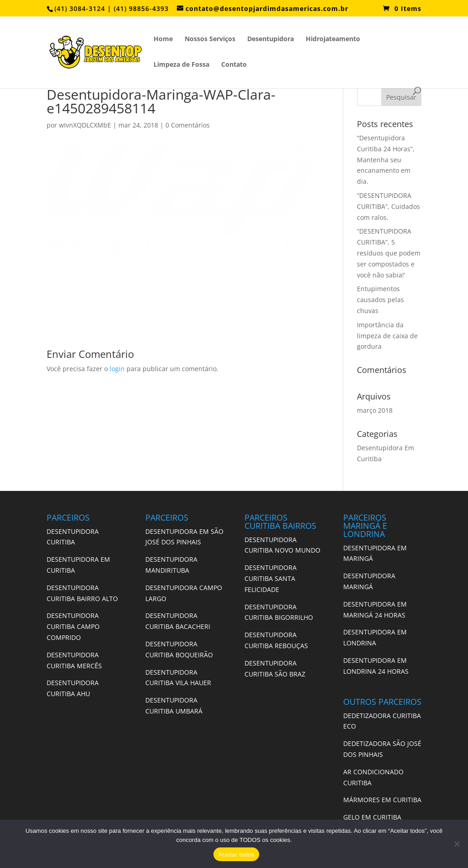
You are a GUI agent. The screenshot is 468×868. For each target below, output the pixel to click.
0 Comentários (188, 125)
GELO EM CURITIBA (372, 817)
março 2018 (375, 410)
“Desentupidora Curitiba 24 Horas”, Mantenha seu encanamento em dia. (386, 160)
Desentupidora (271, 39)
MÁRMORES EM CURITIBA (382, 800)
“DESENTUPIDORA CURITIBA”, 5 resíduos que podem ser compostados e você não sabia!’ (389, 253)
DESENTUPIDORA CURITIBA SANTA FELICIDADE (271, 578)
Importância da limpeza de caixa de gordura (387, 336)
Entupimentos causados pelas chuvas (380, 300)
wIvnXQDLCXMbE (85, 125)
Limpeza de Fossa (181, 65)
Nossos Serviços (210, 39)
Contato (234, 65)
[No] (457, 844)
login (117, 369)
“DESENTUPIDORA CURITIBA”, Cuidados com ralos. (388, 206)
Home (163, 39)
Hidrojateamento (333, 39)
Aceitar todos (236, 855)
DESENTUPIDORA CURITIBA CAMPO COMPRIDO (73, 626)
